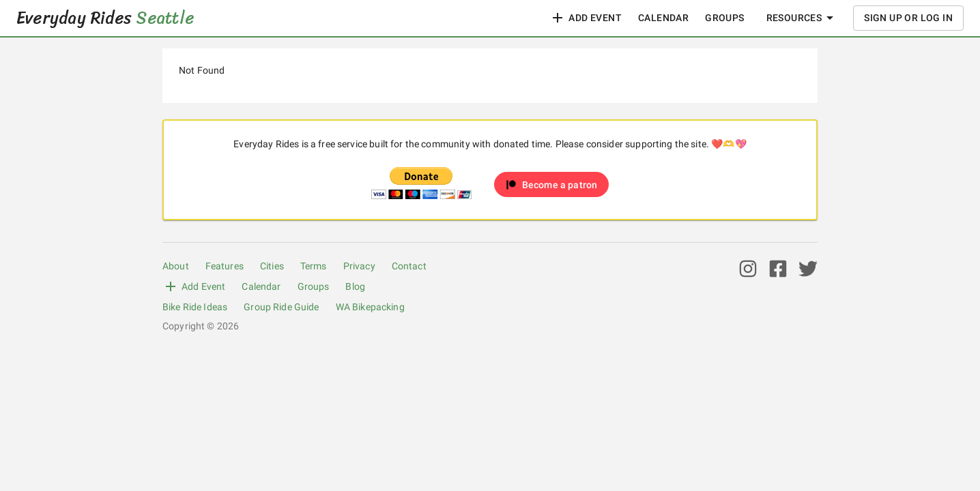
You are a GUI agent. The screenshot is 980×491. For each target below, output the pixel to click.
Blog (355, 286)
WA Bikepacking (370, 307)
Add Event (586, 18)
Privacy (359, 266)
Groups (724, 18)
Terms (314, 266)
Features (225, 266)
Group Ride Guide (281, 307)
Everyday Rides (105, 18)
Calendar (663, 18)
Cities (272, 266)
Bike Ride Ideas (195, 307)
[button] (551, 184)
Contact (409, 266)
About (176, 266)
